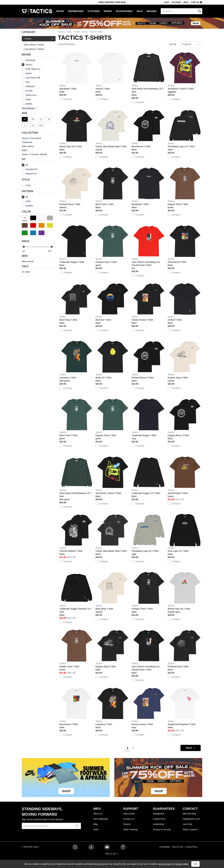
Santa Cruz (31, 95)
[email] (51, 826)
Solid (28, 201)
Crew (26, 185)
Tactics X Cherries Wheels (34, 154)
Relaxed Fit (29, 174)
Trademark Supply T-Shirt (77, 246)
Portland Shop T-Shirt (77, 188)
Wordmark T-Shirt (77, 72)
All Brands (30, 60)
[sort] (191, 44)
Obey (28, 99)
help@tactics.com (191, 819)
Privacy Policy (191, 847)
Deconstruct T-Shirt (185, 246)
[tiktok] (91, 847)
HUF (28, 82)
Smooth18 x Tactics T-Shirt (185, 72)
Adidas (29, 104)
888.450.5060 (189, 814)
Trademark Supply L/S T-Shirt (149, 477)
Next (191, 748)
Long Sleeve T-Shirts (34, 49)
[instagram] (75, 847)
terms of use (165, 864)
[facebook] (123, 848)
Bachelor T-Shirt (113, 304)
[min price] (26, 251)
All (25, 165)
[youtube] (107, 848)
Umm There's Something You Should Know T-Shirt (149, 247)
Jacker (29, 73)
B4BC (25, 150)
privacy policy (182, 864)
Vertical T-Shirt (113, 72)
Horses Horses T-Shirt (149, 304)
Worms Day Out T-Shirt (77, 130)
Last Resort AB (33, 78)
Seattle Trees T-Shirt (77, 650)
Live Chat (187, 824)
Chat (167, 2)
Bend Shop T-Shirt (77, 304)
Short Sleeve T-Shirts (34, 45)
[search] (181, 11)
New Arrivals (28, 261)
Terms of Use (178, 847)
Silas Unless (28, 146)
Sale (140, 11)
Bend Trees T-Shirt (113, 188)
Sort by (173, 44)
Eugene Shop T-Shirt (185, 361)
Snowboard (76, 11)
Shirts (69, 32)
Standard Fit (30, 169)
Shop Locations (190, 829)
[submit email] (77, 825)
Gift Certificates (101, 819)
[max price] (52, 251)
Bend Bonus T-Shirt (149, 130)
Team (96, 829)
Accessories (124, 11)
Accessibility (164, 847)
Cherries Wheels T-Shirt (77, 535)
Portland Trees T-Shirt (113, 246)
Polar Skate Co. (33, 69)
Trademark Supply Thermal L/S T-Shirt (77, 594)
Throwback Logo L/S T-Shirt (185, 130)
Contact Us (129, 819)
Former (29, 91)
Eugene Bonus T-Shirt (185, 419)
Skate (60, 11)
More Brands (29, 108)
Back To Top (112, 854)
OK (195, 864)
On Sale (26, 272)
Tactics (37, 11)
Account (176, 2)
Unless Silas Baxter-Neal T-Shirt (113, 130)
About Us (98, 814)
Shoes (108, 11)
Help (186, 2)
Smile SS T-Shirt (113, 361)
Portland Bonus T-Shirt (149, 361)
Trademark (27, 142)
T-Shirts (39, 39)
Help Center (129, 814)
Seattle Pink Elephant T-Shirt (185, 708)
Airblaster (30, 86)
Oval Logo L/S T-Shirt (185, 535)
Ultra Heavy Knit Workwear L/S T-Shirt (149, 74)
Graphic (29, 206)
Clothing (94, 11)
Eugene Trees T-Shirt (185, 188)
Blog (96, 824)
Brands (152, 11)
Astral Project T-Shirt (185, 477)
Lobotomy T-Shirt (77, 361)
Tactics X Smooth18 (31, 138)
